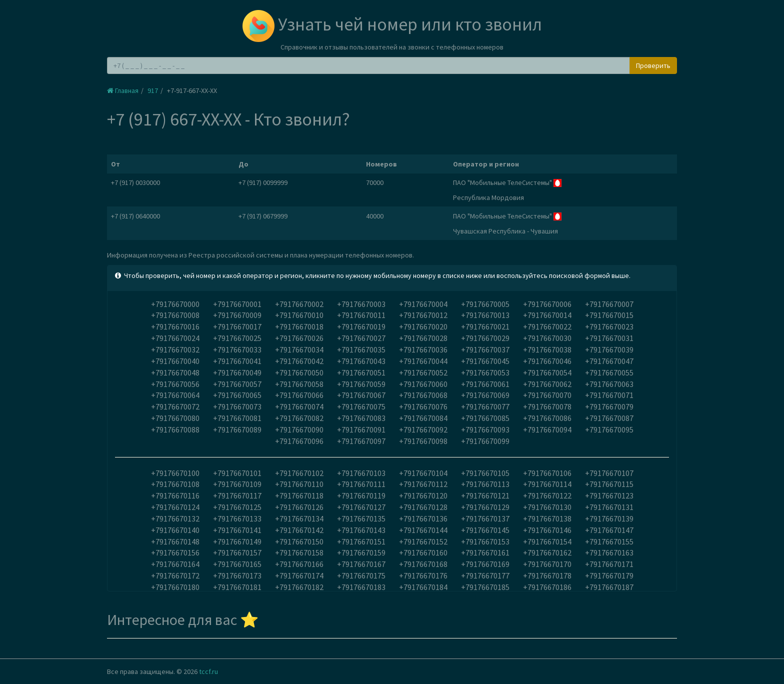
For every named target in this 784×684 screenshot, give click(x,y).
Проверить (653, 65)
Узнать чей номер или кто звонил (392, 24)
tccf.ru (208, 671)
